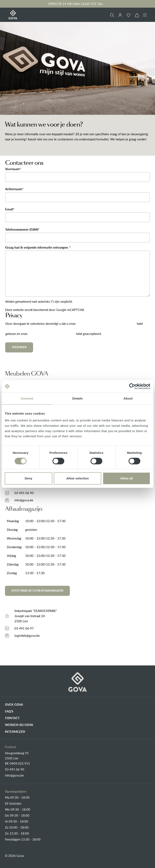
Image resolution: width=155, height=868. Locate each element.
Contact (12, 718)
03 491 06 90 (24, 493)
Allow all (127, 478)
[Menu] (145, 15)
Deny (28, 478)
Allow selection (77, 478)
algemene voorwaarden (52, 334)
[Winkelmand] (137, 15)
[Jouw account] (120, 15)
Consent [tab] (27, 398)
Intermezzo (15, 732)
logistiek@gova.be (27, 636)
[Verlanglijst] (129, 15)
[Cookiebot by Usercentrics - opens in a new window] (132, 386)
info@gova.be (24, 500)
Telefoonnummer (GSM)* (22, 229)
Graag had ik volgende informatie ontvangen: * (38, 247)
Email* (10, 209)
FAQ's (9, 711)
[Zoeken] (112, 15)
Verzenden (19, 347)
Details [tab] (77, 398)
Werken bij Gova (19, 725)
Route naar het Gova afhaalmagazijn (37, 591)
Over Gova (14, 704)
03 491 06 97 (24, 628)
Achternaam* (14, 189)
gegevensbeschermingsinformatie (107, 324)
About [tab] (128, 398)
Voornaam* (13, 169)
